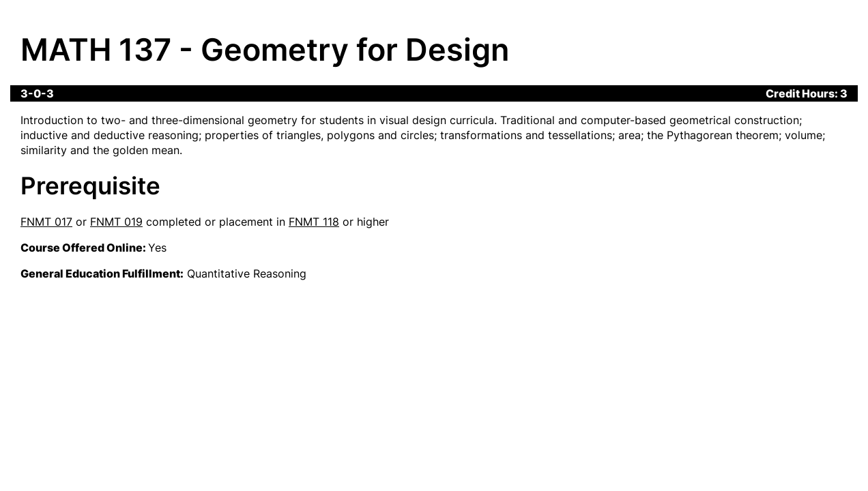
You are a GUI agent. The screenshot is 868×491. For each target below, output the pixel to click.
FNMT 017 (46, 222)
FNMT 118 (314, 222)
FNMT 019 (116, 222)
